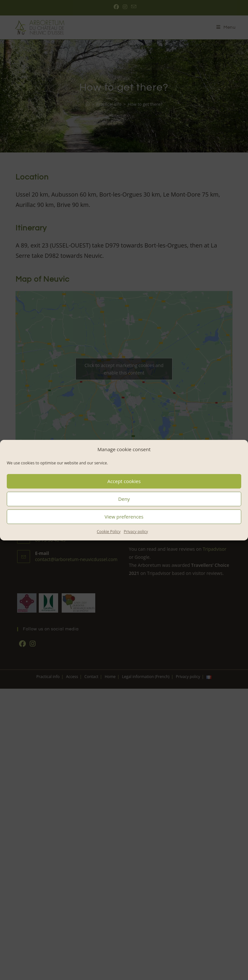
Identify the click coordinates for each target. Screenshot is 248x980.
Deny (124, 499)
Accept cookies (124, 481)
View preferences (124, 517)
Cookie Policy (109, 531)
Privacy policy (136, 531)
